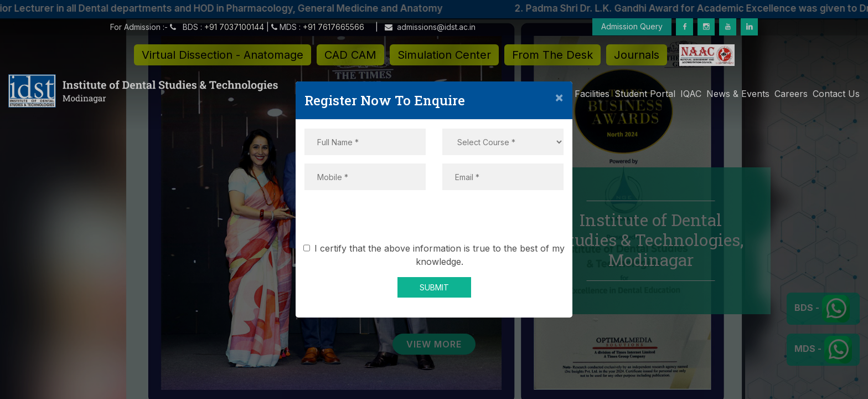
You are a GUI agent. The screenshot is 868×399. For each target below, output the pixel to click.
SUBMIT (434, 287)
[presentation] (434, 220)
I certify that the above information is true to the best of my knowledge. (436, 255)
